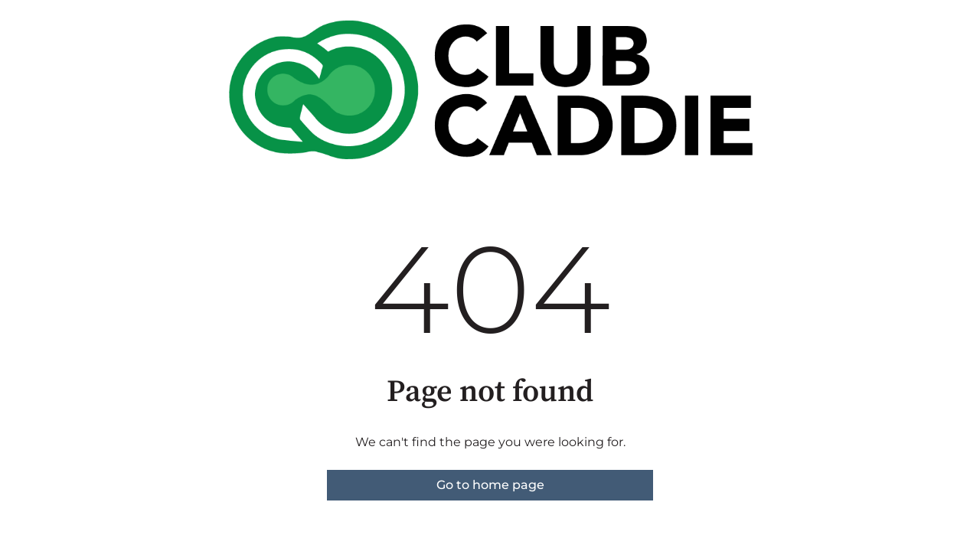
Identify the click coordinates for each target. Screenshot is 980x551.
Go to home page (490, 485)
